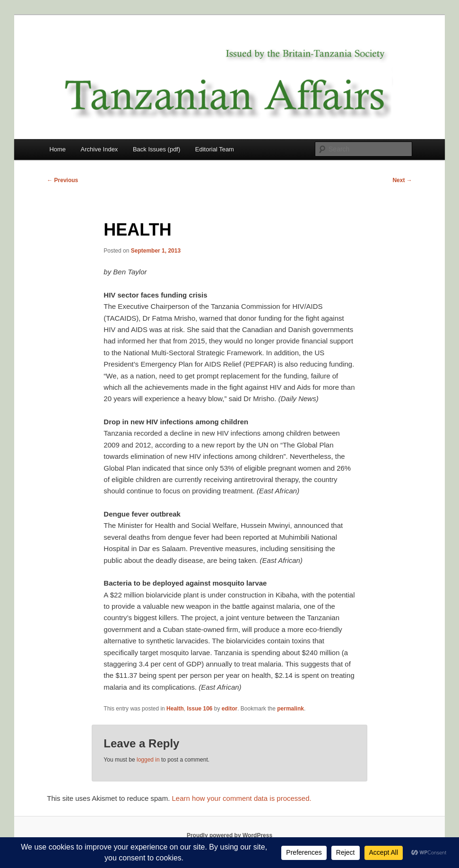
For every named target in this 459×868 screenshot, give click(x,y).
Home (57, 149)
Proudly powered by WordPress (229, 835)
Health (175, 709)
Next (402, 180)
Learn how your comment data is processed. (242, 798)
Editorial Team (215, 149)
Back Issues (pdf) (156, 149)
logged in (148, 760)
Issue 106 (199, 709)
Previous (62, 180)
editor (229, 709)
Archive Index (100, 149)
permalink (290, 709)
